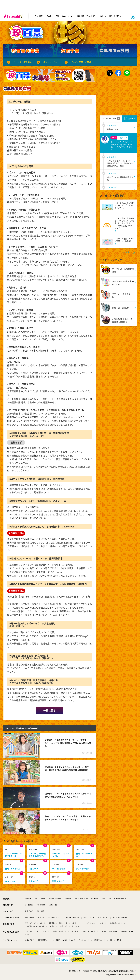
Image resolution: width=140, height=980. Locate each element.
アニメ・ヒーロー (68, 16)
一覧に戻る (50, 710)
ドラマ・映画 (38, 16)
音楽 (57, 16)
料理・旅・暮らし (115, 16)
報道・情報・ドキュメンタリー (87, 16)
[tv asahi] (14, 16)
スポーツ (103, 16)
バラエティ (49, 16)
